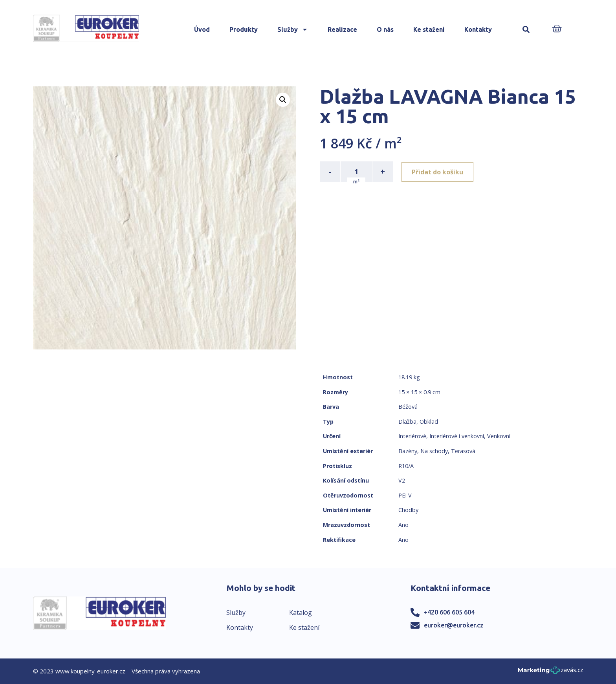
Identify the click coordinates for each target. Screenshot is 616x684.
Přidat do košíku (438, 172)
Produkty (244, 29)
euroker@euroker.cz (454, 625)
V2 (402, 480)
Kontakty (478, 29)
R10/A (406, 466)
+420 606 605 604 (449, 612)
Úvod (202, 29)
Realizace (342, 29)
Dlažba (407, 422)
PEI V (405, 495)
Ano (403, 525)
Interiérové (412, 436)
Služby (293, 29)
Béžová (408, 407)
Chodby (408, 510)
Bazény (408, 451)
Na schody (434, 451)
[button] (526, 30)
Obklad (429, 422)
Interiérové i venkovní (457, 436)
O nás (385, 29)
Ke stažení (429, 29)
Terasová (463, 451)
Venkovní (499, 436)
